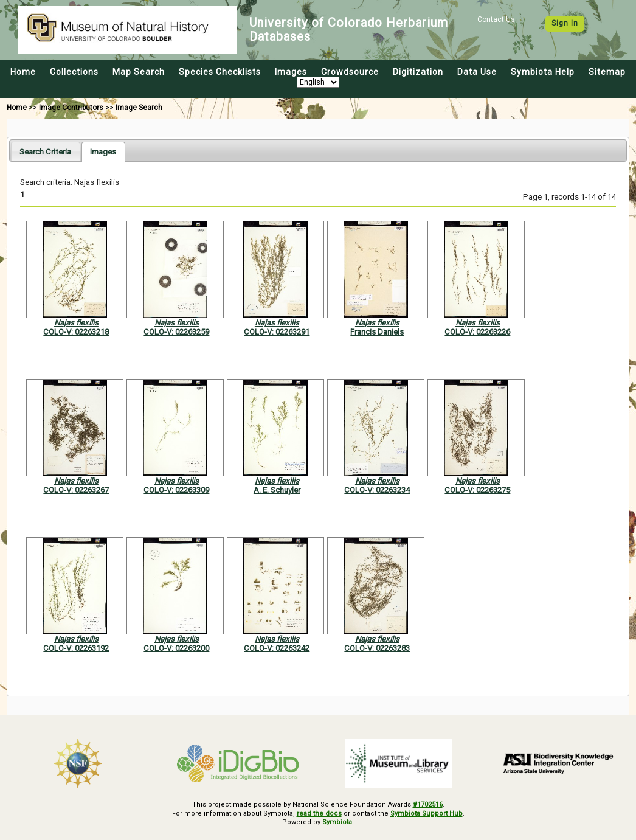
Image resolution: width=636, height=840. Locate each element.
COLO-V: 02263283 (377, 648)
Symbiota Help (543, 72)
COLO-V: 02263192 (76, 648)
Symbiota (337, 822)
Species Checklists (220, 72)
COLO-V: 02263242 (277, 648)
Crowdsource (350, 72)
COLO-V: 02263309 (176, 490)
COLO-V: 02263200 (176, 648)
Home (23, 72)
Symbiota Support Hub (427, 814)
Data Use (477, 72)
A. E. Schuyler (277, 490)
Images (291, 72)
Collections (74, 72)
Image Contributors (71, 108)
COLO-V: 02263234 (377, 490)
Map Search (139, 72)
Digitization (418, 72)
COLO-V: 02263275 (477, 490)
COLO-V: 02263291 (277, 332)
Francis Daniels (377, 332)
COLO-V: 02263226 (477, 332)
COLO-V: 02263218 (76, 332)
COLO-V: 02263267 (76, 490)
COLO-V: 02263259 (176, 332)
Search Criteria (45, 152)
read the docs (319, 814)
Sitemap (607, 72)
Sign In (565, 23)
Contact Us (496, 19)
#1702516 (428, 804)
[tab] (45, 151)
